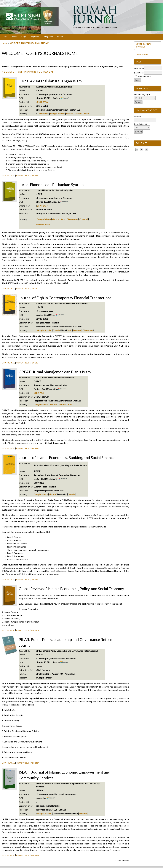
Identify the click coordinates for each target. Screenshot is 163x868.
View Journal (8, 176)
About (14, 37)
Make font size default (142, 149)
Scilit (69, 330)
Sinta (63, 219)
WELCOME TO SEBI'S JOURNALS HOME (29, 43)
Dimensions (43, 114)
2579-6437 (42, 206)
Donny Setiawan (42, 397)
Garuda (70, 114)
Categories (48, 37)
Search (60, 37)
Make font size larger (146, 149)
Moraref (78, 114)
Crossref (84, 219)
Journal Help (142, 54)
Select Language (142, 94)
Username (139, 68)
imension (88, 330)
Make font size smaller (137, 149)
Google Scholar (57, 114)
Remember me (144, 76)
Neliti (86, 114)
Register (35, 37)
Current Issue (23, 176)
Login (24, 37)
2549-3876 (42, 102)
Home (5, 37)
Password (139, 73)
